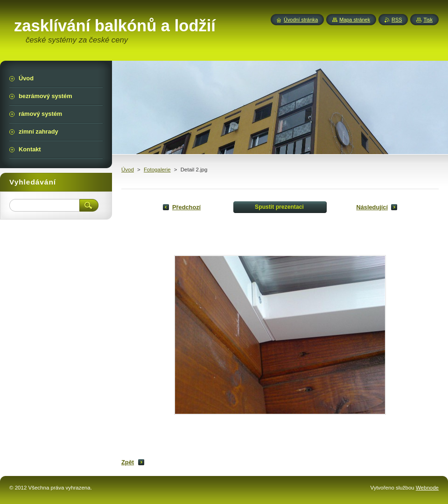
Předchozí (186, 207)
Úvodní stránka (301, 20)
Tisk (428, 20)
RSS (397, 20)
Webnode (427, 488)
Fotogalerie (157, 170)
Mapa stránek (355, 20)
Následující (372, 207)
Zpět (128, 462)
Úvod (128, 170)
